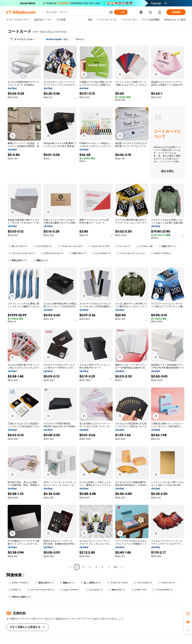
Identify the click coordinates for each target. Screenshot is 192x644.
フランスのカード (143, 583)
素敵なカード (40, 260)
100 (115, 567)
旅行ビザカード (117, 590)
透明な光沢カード (18, 260)
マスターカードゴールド (70, 246)
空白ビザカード (78, 253)
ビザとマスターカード (52, 253)
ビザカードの (139, 590)
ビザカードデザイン (161, 253)
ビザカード (15, 590)
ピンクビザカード (101, 253)
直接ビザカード (167, 246)
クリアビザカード (42, 246)
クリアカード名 (144, 246)
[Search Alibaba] (76, 12)
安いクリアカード (18, 246)
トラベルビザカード (162, 590)
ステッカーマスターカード (22, 253)
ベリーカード (123, 246)
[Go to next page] (122, 567)
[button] (111, 12)
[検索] (121, 12)
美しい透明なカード (91, 583)
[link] (188, 614)
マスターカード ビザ (99, 246)
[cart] (151, 13)
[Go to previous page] (70, 567)
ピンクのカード (94, 590)
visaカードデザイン (70, 590)
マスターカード (167, 583)
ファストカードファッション (131, 253)
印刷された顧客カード (20, 597)
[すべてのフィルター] (22, 39)
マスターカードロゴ (117, 583)
